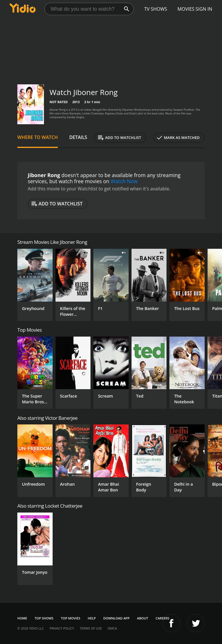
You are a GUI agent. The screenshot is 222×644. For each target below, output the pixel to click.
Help (92, 618)
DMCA (112, 628)
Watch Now (124, 181)
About (143, 618)
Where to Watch (38, 137)
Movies (186, 9)
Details (78, 137)
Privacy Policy (62, 628)
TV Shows (156, 9)
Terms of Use (91, 628)
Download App (116, 618)
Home (22, 618)
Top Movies (71, 618)
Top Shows (44, 618)
